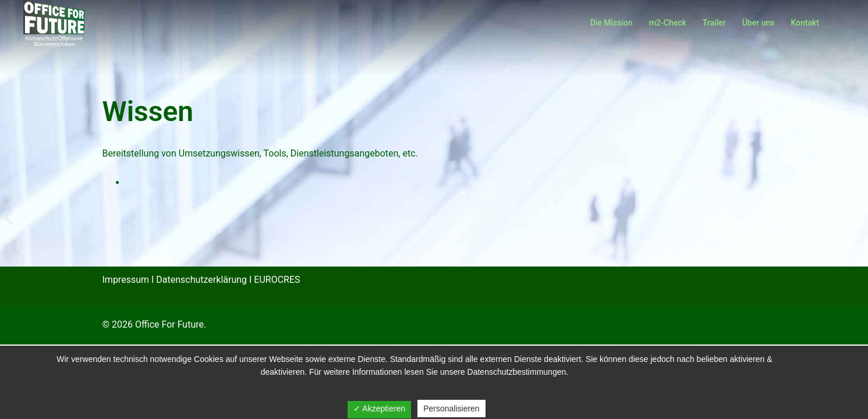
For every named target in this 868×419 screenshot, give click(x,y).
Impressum (126, 280)
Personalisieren (451, 409)
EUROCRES (277, 280)
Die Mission (612, 23)
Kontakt (805, 23)
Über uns (759, 23)
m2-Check (668, 23)
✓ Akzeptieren (379, 409)
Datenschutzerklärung (201, 280)
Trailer (714, 23)
